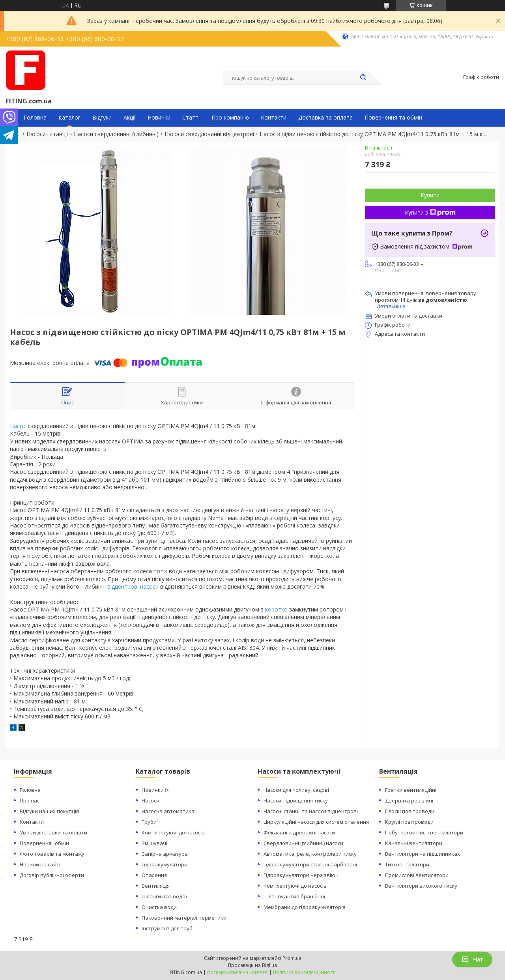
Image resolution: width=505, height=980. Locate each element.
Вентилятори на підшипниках (423, 854)
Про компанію (230, 118)
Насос (18, 426)
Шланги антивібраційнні (294, 896)
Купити (430, 195)
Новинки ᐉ (155, 790)
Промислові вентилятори (417, 875)
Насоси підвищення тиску (296, 800)
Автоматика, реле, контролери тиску (310, 854)
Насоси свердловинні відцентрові (209, 134)
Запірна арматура (165, 854)
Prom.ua (292, 958)
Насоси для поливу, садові (296, 790)
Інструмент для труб (167, 928)
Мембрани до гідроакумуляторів (305, 907)
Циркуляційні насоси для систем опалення (316, 822)
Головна (35, 118)
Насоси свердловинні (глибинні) (116, 134)
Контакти (274, 118)
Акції (130, 118)
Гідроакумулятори (165, 864)
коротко (276, 609)
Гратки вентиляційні (411, 790)
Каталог (69, 118)
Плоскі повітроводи (410, 811)
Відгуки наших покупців (50, 811)
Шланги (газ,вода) (164, 896)
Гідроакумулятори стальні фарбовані (310, 864)
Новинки (159, 118)
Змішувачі (154, 843)
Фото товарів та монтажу (52, 854)
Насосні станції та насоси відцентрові (311, 811)
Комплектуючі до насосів (173, 832)
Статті (191, 118)
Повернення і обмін (44, 843)
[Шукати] (363, 78)
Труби (149, 822)
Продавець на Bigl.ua (252, 965)
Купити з (430, 212)
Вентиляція (156, 886)
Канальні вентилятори (414, 843)
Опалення (154, 875)
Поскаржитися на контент (238, 972)
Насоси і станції (47, 134)
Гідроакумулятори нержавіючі (302, 875)
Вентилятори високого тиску (421, 886)
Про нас (30, 800)
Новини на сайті (40, 864)
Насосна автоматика (168, 811)
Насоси (151, 800)
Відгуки (102, 118)
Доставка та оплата (325, 118)
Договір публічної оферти (52, 875)
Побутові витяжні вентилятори (424, 832)
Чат (472, 959)
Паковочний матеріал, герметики (184, 918)
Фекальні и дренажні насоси (299, 832)
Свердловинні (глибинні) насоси (303, 843)
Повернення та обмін (393, 118)
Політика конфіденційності (304, 972)
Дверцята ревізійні (409, 800)
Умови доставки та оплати (53, 832)
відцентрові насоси (133, 586)
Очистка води (159, 907)
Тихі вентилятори (407, 864)
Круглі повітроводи (409, 822)
